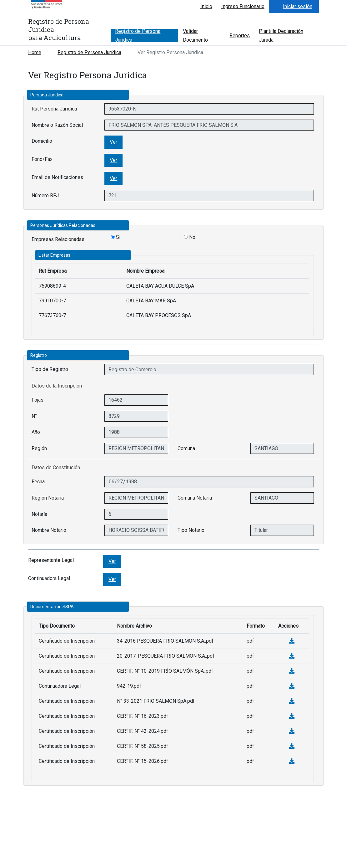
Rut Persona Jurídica (54, 109)
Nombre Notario (49, 530)
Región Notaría (48, 498)
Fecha (38, 482)
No (190, 237)
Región (39, 448)
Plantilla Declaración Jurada (281, 36)
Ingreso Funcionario (243, 6)
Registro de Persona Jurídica (138, 36)
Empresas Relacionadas (58, 239)
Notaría (39, 514)
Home (35, 52)
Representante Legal (51, 560)
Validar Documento (195, 36)
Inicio (206, 6)
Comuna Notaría (195, 498)
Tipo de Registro (50, 369)
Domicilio (42, 141)
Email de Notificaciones (57, 177)
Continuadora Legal (49, 578)
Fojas (38, 400)
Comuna (186, 448)
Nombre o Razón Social (57, 125)
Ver (113, 142)
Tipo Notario (191, 530)
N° (34, 416)
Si (116, 237)
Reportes (240, 36)
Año (36, 432)
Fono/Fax (42, 159)
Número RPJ (45, 195)
